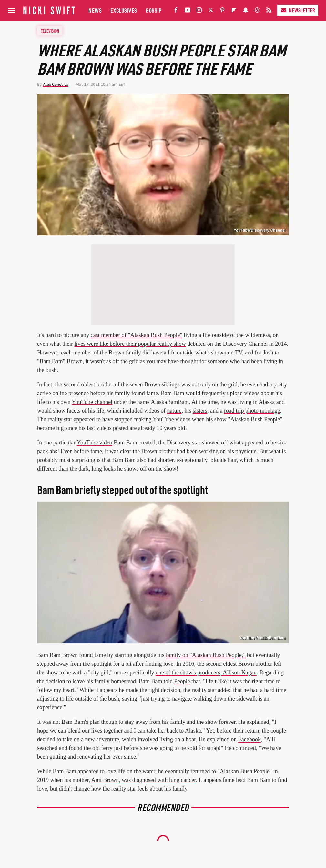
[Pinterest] (222, 11)
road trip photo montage (252, 411)
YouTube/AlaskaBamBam (262, 638)
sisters (200, 411)
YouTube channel (92, 402)
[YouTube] (188, 11)
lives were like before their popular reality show (130, 344)
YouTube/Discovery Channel (260, 230)
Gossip (153, 10)
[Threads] (257, 11)
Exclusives (124, 10)
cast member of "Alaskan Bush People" (137, 335)
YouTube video (95, 443)
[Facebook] (176, 11)
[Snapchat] (246, 11)
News (95, 10)
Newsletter (298, 10)
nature (174, 411)
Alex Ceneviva (56, 84)
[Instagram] (199, 11)
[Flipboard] (234, 11)
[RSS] (269, 11)
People (182, 681)
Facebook (250, 739)
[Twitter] (211, 11)
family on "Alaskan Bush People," (205, 655)
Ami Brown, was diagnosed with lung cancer (143, 780)
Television (50, 31)
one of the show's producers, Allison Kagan (206, 673)
